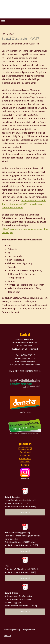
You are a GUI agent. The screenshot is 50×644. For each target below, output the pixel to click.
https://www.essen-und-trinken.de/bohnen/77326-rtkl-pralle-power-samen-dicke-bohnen (24, 204)
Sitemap (16, 629)
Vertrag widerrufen (28, 629)
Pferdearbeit (25, 458)
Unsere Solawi (25, 449)
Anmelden (8, 636)
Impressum (8, 629)
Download (25, 512)
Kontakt (25, 465)
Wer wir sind (25, 452)
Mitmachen (25, 455)
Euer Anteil (25, 462)
